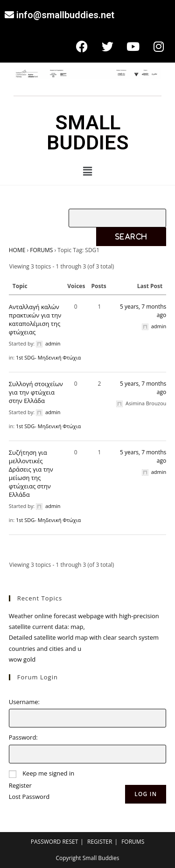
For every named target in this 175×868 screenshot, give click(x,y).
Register (20, 785)
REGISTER (100, 842)
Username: (24, 702)
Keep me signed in (48, 773)
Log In (146, 794)
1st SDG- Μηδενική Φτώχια (48, 357)
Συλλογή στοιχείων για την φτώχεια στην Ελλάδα (36, 392)
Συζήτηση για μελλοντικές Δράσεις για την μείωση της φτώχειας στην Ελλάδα (31, 473)
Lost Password (29, 797)
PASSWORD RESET (55, 842)
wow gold (22, 659)
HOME (17, 250)
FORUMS (41, 250)
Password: (23, 737)
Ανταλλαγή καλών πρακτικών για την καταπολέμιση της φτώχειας (35, 319)
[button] (87, 171)
